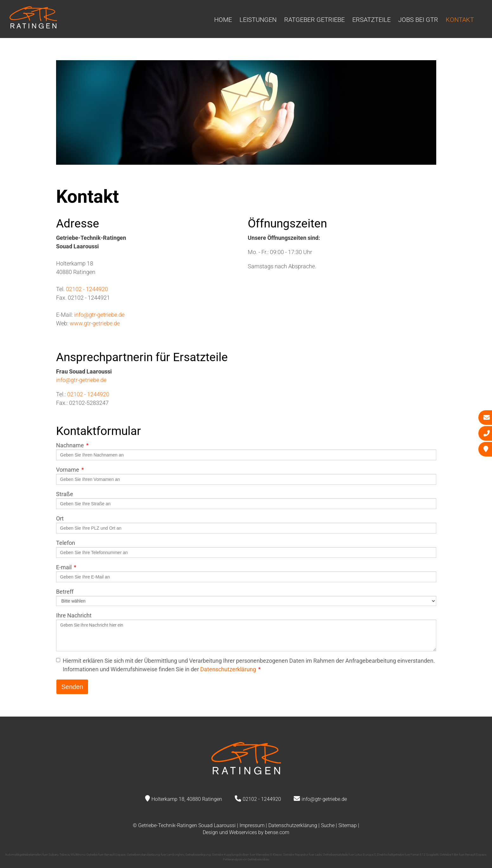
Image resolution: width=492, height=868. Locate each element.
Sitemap (348, 825)
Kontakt (460, 20)
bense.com (277, 832)
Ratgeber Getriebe (314, 20)
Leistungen (258, 20)
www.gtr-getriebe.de (95, 323)
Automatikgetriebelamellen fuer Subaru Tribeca (37, 855)
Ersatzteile (371, 20)
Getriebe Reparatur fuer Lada (302, 855)
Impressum (252, 825)
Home (223, 20)
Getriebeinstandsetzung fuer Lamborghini (155, 855)
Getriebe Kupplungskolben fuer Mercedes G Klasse (247, 855)
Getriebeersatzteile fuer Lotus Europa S (349, 855)
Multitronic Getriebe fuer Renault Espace (98, 855)
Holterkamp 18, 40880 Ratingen (187, 799)
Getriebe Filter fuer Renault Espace (463, 855)
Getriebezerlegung (198, 855)
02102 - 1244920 (87, 289)
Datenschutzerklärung (228, 669)
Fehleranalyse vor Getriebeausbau (246, 859)
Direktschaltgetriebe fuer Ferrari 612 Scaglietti (408, 855)
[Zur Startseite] (33, 26)
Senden (72, 687)
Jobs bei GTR (418, 20)
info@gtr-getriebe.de (99, 315)
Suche (328, 825)
